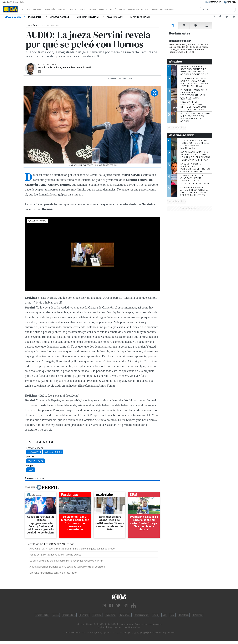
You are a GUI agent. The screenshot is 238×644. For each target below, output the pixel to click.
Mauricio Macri (140, 17)
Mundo (68, 9)
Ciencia (92, 9)
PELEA (31, 470)
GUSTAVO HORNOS (53, 452)
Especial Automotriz (158, 9)
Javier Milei (36, 17)
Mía (173, 615)
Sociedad (41, 9)
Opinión (104, 9)
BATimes (198, 615)
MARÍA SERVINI (34, 452)
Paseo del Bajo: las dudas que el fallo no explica (55, 555)
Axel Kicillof (115, 17)
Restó (129, 9)
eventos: (31, 457)
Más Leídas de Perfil (182, 135)
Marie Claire (69, 615)
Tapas (139, 9)
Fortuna (84, 615)
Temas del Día (12, 17)
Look (155, 615)
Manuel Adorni (60, 17)
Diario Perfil (42, 615)
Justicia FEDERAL (36, 461)
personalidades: (36, 448)
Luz (164, 615)
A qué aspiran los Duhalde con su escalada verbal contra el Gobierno (67, 567)
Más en (42, 487)
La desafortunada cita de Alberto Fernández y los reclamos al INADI (67, 561)
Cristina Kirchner (88, 17)
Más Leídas (176, 62)
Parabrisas (125, 615)
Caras (56, 615)
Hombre (97, 615)
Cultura (80, 9)
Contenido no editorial (188, 9)
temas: (30, 466)
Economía (55, 9)
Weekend (111, 615)
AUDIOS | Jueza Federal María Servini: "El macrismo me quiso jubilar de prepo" (73, 549)
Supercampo (142, 615)
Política (27, 9)
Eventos (117, 9)
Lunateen (184, 615)
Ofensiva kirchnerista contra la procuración (53, 573)
